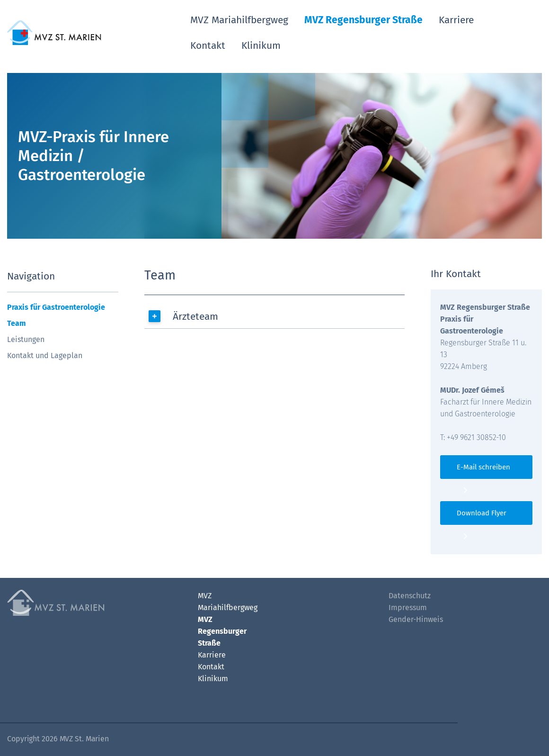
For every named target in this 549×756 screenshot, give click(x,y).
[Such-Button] (526, 31)
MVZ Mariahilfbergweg (239, 20)
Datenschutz (410, 596)
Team (17, 323)
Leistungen (26, 339)
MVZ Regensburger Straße (363, 20)
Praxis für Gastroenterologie (56, 307)
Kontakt (208, 45)
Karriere (456, 20)
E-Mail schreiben (483, 467)
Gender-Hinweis (416, 619)
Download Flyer (482, 513)
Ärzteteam (195, 316)
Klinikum (261, 45)
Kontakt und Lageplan (45, 355)
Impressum (408, 607)
